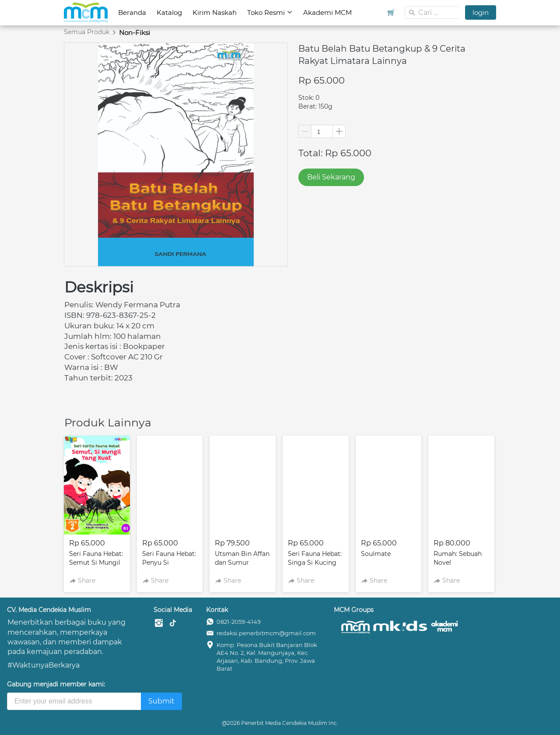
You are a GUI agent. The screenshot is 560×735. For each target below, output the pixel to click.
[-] (159, 623)
